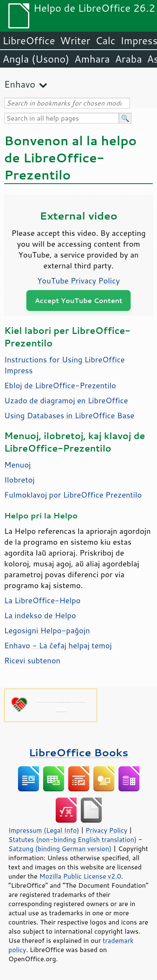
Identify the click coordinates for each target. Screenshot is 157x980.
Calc (106, 40)
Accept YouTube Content (78, 300)
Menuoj (18, 465)
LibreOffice (29, 40)
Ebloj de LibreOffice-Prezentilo (60, 385)
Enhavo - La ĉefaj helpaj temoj (58, 645)
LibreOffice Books (79, 752)
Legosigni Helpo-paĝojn (47, 630)
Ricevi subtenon (32, 660)
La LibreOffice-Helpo (42, 600)
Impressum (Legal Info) (44, 830)
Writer (75, 40)
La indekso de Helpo (40, 615)
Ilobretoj (19, 480)
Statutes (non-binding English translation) (72, 839)
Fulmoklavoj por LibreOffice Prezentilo (73, 495)
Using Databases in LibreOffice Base (69, 415)
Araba (128, 59)
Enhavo (20, 84)
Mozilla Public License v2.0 (80, 876)
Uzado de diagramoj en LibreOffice (66, 400)
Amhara (92, 59)
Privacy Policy (106, 830)
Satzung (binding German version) (60, 849)
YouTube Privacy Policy (78, 280)
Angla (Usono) (36, 59)
